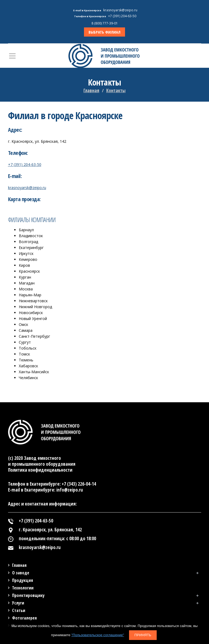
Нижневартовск (33, 301)
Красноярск (29, 271)
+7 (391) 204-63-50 (25, 164)
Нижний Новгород (35, 307)
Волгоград (28, 242)
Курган (25, 277)
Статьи (19, 610)
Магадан (27, 283)
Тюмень (26, 360)
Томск (24, 354)
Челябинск (28, 378)
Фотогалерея (24, 618)
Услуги (18, 603)
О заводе (21, 573)
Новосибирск (31, 313)
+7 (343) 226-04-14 (79, 484)
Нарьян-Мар (30, 295)
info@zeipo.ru (70, 490)
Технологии (23, 588)
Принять (143, 635)
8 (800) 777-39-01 (105, 23)
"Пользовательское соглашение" (98, 635)
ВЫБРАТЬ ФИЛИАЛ (104, 32)
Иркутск (26, 253)
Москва (26, 289)
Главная (91, 90)
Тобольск (28, 348)
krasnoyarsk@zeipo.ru (27, 188)
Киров (24, 265)
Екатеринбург (31, 248)
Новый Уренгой (33, 319)
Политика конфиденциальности (40, 470)
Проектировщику (28, 595)
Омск (23, 324)
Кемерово (28, 259)
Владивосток (31, 236)
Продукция (23, 580)
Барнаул (26, 230)
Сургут (25, 342)
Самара (26, 330)
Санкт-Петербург (34, 336)
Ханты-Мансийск (34, 372)
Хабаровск (28, 366)
